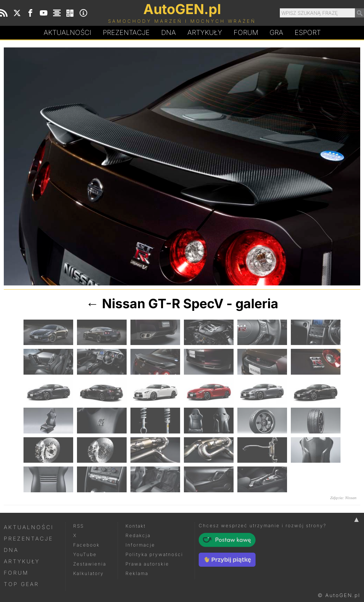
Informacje (140, 545)
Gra (276, 32)
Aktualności (67, 32)
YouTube (85, 554)
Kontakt (136, 526)
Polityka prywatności (154, 554)
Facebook (86, 545)
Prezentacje (126, 32)
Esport (308, 32)
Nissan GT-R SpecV (163, 303)
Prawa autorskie (147, 564)
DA (169, 33)
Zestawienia (90, 564)
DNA (11, 550)
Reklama (137, 573)
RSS (78, 526)
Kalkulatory (89, 573)
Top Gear (21, 584)
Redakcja (138, 535)
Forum (246, 32)
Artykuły (205, 32)
